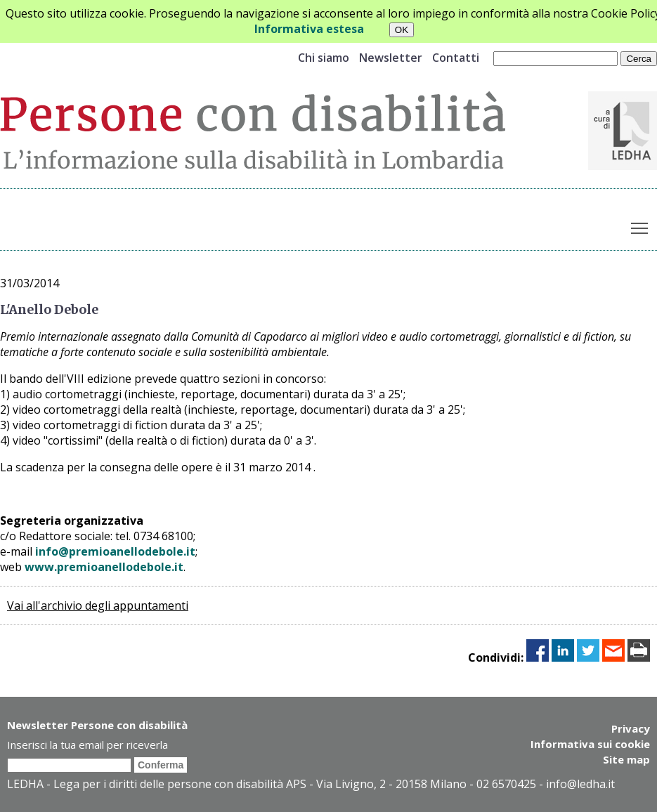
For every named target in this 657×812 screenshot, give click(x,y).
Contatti (456, 58)
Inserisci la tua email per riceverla (87, 745)
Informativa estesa (309, 29)
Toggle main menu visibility (640, 225)
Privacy (631, 728)
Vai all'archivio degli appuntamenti (98, 605)
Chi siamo (324, 58)
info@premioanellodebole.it (115, 551)
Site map (626, 759)
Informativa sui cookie (590, 744)
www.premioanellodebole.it (104, 567)
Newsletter (391, 58)
